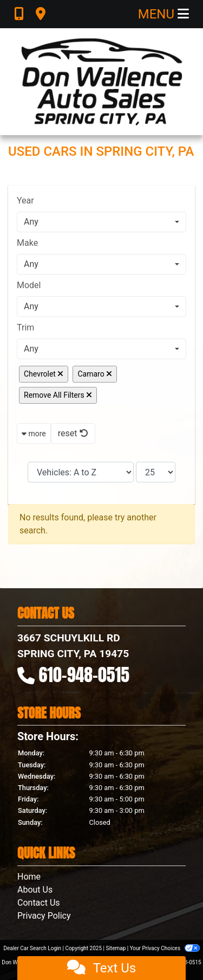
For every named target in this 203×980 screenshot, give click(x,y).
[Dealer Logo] (102, 82)
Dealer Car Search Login (32, 948)
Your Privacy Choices (165, 948)
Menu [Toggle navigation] (163, 14)
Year (25, 201)
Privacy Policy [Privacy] (44, 916)
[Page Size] (156, 472)
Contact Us (39, 903)
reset (73, 433)
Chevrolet (44, 374)
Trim (25, 327)
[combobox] (101, 222)
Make (27, 243)
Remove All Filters (58, 395)
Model (29, 285)
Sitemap (116, 948)
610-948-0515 (84, 675)
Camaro (95, 374)
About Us (35, 890)
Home (29, 877)
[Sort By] (81, 472)
